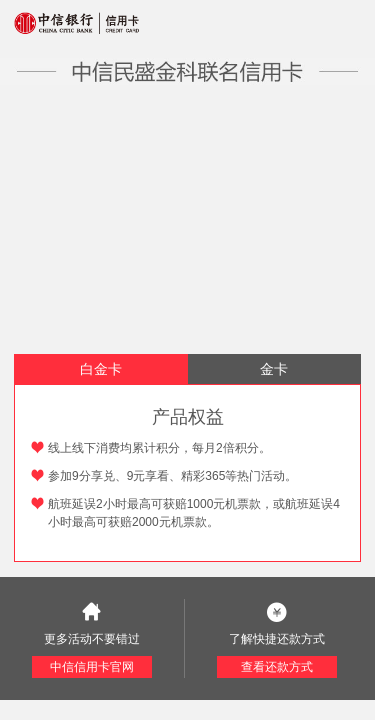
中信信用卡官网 (92, 667)
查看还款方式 (277, 667)
